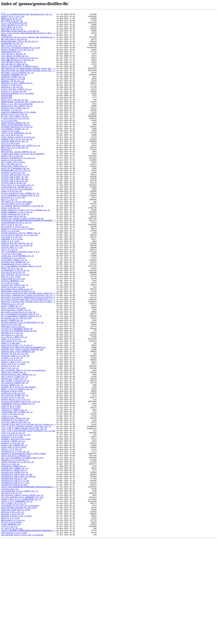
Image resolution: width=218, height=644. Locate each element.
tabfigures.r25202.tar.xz (14, 562)
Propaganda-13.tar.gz (12, 50)
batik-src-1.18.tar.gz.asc (15, 117)
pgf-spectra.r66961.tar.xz (15, 457)
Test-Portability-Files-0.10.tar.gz (20, 67)
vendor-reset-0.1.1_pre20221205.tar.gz (21, 597)
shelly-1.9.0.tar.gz (11, 537)
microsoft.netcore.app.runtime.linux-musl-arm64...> (28, 360)
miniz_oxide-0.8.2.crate (14, 367)
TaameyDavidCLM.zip (11, 60)
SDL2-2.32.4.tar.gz (11, 52)
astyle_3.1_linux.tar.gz (14, 107)
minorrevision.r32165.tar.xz (16, 370)
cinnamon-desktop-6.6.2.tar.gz (17, 150)
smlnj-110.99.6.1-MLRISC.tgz (16, 545)
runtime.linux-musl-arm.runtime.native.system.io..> (28, 507)
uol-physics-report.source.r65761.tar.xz (22, 592)
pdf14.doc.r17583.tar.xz (14, 445)
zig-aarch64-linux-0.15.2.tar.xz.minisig (22, 640)
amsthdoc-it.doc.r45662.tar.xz (17, 97)
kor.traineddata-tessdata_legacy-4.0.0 (21, 317)
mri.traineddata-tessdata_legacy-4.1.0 (21, 377)
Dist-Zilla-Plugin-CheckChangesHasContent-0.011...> (28, 37)
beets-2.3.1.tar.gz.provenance (17, 122)
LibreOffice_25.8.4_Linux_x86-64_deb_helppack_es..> (28, 42)
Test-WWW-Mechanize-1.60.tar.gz (17, 70)
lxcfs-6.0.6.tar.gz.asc (13, 342)
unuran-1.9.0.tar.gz (11, 590)
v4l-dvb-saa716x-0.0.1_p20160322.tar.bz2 (22, 595)
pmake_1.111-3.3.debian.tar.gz (17, 465)
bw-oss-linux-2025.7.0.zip (15, 137)
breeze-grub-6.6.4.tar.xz (14, 135)
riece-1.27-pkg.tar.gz (13, 495)
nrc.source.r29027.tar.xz (14, 402)
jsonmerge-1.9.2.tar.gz (13, 307)
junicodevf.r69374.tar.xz (14, 310)
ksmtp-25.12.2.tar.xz (12, 320)
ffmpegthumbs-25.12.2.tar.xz (16, 202)
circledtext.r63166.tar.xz (15, 152)
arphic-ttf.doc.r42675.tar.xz (16, 105)
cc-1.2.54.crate (9, 142)
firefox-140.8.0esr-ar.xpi (15, 210)
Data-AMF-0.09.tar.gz (12, 32)
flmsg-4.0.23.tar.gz (11, 227)
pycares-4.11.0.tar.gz (13, 475)
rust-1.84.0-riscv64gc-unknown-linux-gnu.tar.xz (26, 510)
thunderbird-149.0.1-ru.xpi (15, 575)
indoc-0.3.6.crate (10, 287)
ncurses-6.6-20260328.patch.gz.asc (19, 395)
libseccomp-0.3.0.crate (13, 332)
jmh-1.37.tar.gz (9, 297)
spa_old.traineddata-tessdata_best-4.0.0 (22, 547)
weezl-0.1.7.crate (10, 620)
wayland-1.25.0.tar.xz (13, 615)
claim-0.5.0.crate (10, 155)
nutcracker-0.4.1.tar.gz (14, 407)
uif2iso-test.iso (10, 585)
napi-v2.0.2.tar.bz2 (11, 387)
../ (3, 12)
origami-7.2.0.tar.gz (12, 427)
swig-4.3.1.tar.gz (10, 555)
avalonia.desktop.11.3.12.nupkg (17, 110)
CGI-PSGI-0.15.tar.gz (12, 22)
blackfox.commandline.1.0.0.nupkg (18, 132)
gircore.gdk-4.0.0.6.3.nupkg (16, 242)
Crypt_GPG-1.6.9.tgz (11, 30)
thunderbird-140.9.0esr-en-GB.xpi (18, 570)
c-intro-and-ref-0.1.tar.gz (15, 140)
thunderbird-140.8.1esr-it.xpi (17, 567)
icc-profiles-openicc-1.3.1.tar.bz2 (20, 280)
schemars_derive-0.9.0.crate (16, 525)
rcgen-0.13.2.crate (11, 485)
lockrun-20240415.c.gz (13, 335)
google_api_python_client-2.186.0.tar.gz (22, 260)
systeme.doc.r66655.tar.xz (15, 560)
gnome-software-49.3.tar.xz (15, 255)
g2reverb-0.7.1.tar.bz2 (13, 235)
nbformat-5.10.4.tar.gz (13, 390)
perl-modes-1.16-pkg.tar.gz (15, 455)
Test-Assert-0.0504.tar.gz (15, 65)
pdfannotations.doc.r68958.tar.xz (18, 447)
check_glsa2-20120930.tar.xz (16, 147)
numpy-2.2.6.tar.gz (11, 405)
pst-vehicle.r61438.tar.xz (15, 472)
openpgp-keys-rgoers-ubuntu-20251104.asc (22, 417)
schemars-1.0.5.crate (12, 522)
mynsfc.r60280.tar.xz (12, 382)
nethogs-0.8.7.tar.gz (12, 397)
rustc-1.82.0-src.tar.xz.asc (16, 520)
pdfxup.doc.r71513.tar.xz (14, 452)
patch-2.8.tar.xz (10, 440)
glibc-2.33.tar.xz (10, 247)
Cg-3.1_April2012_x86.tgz (14, 25)
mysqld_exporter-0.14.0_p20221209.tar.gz (22, 385)
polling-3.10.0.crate (12, 467)
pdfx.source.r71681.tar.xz (15, 450)
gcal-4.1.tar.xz (9, 237)
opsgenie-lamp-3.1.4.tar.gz (15, 425)
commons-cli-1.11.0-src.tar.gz (17, 165)
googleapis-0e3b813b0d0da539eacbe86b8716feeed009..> (28, 262)
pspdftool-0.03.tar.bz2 (13, 470)
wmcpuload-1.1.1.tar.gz (13, 622)
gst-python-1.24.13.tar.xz (15, 270)
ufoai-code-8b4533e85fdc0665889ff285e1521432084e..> (28, 582)
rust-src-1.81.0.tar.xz (13, 517)
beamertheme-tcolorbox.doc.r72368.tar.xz (22, 120)
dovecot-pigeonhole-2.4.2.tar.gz (18, 187)
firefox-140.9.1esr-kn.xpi (15, 215)
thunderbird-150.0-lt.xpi (14, 580)
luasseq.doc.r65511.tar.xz (15, 340)
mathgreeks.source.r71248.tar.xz (18, 347)
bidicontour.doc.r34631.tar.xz (17, 125)
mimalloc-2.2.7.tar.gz (13, 362)
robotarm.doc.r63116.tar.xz (15, 500)
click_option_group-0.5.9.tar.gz (18, 162)
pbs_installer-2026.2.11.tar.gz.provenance (23, 442)
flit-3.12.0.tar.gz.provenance (17, 225)
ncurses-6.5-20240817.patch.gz (17, 392)
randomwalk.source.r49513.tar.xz (18, 482)
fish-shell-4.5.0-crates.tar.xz (17, 220)
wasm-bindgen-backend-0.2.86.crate (19, 607)
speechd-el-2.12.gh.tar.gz (15, 550)
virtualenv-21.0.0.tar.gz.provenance (20, 605)
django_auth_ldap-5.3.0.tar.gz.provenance (23, 182)
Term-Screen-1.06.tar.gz (14, 62)
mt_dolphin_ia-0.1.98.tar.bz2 (16, 380)
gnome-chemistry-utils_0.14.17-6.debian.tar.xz (26, 250)
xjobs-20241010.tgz (11, 627)
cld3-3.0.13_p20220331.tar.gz (16, 157)
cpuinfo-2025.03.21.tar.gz (15, 167)
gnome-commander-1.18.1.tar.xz (17, 252)
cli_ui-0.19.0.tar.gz (12, 160)
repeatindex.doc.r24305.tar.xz (17, 492)
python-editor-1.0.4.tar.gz (15, 477)
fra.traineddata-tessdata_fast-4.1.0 (20, 232)
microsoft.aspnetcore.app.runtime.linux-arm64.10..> (28, 350)
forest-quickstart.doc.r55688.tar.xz (20, 230)
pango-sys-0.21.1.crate (13, 435)
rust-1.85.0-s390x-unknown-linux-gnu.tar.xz (24, 512)
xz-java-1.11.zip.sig (12, 632)
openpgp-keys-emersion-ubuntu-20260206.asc (23, 415)
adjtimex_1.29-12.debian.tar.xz (17, 85)
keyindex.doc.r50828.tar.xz (15, 312)
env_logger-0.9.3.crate (13, 192)
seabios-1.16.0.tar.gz (13, 530)
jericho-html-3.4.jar (12, 295)
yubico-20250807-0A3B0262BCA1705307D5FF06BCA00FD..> (28, 635)
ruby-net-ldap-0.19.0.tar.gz (16, 505)
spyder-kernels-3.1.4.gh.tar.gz (17, 552)
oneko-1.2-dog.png (10, 410)
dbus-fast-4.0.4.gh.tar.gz (15, 175)
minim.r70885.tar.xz (11, 365)
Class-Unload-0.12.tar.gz (14, 27)
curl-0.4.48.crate (10, 170)
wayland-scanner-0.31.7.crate (16, 617)
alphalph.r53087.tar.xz (13, 90)
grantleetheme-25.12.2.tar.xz (16, 265)
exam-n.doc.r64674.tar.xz (14, 197)
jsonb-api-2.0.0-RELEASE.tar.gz (17, 305)
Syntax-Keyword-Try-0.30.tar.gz (17, 57)
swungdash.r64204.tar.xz (14, 557)
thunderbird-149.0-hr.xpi (14, 572)
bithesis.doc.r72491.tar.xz (15, 127)
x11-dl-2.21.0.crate (11, 625)
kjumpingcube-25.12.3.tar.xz (16, 315)
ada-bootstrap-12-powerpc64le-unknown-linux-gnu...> (28, 82)
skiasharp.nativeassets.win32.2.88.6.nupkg (23, 542)
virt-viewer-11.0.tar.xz (14, 602)
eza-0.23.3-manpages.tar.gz (15, 200)
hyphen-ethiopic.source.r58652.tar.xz (21, 277)
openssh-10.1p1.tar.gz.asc (15, 422)
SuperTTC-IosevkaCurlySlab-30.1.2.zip (21, 55)
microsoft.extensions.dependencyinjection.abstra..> (28, 355)
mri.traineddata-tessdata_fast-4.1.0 (20, 375)
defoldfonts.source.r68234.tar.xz (18, 180)
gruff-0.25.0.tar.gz (11, 267)
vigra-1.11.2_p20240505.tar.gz (17, 600)
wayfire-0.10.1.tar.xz (13, 612)
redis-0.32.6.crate (11, 487)
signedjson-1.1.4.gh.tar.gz (15, 540)
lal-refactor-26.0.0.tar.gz (15, 327)
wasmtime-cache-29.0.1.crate (16, 610)
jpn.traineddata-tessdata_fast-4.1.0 (20, 300)
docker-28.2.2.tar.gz (12, 185)
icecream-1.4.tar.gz (11, 282)
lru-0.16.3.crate (10, 337)
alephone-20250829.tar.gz (14, 87)
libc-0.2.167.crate (11, 330)
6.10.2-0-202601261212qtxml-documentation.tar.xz (27, 15)
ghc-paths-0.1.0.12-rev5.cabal (17, 240)
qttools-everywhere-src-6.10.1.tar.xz (21, 480)
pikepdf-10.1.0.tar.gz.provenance (18, 462)
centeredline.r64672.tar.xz (15, 145)
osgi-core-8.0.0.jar (11, 430)
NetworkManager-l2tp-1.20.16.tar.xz (20, 47)
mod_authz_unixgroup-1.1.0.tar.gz (18, 372)
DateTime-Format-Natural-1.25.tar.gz (20, 35)
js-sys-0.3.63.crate (11, 302)
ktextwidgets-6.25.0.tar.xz (15, 322)
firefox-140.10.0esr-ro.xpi (15, 207)
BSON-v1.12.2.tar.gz (11, 20)
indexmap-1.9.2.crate (12, 285)
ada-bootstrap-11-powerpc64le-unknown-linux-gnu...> (28, 80)
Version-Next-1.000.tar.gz (15, 75)
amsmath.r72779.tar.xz (13, 95)
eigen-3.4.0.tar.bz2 (11, 190)
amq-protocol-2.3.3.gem (13, 92)
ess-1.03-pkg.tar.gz (11, 195)
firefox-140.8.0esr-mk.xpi (15, 212)
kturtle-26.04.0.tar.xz (13, 325)
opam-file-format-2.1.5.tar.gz (17, 412)
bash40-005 (7, 112)
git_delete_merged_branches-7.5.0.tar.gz (22, 245)
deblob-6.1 (7, 177)
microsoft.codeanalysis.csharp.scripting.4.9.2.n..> (28, 352)
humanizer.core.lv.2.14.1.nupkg (17, 272)
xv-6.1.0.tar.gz (9, 630)
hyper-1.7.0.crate (10, 275)
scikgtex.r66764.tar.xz (13, 527)
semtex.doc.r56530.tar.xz (14, 532)
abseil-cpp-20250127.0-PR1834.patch (20, 77)
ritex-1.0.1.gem (9, 497)
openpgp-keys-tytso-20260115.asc (18, 420)
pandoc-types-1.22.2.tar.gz (15, 432)
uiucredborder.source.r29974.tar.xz (20, 587)
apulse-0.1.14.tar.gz (12, 102)
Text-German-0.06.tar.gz (14, 72)
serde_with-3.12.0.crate (14, 535)
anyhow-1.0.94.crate (11, 100)
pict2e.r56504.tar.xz (12, 460)
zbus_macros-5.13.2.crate (14, 637)
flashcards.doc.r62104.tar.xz (16, 222)
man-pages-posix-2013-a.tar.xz (17, 345)
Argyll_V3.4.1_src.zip (13, 17)
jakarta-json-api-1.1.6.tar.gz (17, 292)
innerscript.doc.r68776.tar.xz (17, 290)
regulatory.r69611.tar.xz (14, 490)
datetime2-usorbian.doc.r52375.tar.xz (21, 172)
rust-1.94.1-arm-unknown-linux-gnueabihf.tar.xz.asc (28, 515)
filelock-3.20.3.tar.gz (13, 205)
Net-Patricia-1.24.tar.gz (14, 45)
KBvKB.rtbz (7, 40)
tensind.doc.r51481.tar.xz (15, 565)
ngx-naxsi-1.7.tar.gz (12, 400)
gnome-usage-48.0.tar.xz (14, 257)
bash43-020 (7, 115)
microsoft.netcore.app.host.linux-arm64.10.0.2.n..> (28, 357)
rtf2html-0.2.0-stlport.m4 (15, 502)
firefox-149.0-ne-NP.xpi (14, 217)
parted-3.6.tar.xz (10, 437)
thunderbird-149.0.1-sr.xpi (15, 577)
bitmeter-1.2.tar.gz (11, 130)
